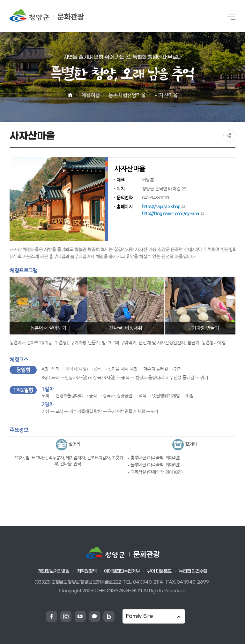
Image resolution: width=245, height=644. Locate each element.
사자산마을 (166, 95)
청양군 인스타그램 (66, 616)
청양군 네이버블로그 (109, 616)
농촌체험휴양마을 (127, 95)
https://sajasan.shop (161, 207)
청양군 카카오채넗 (95, 616)
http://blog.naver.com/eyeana (171, 214)
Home (70, 95)
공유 (229, 135)
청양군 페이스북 (52, 616)
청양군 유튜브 (80, 616)
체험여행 (91, 95)
